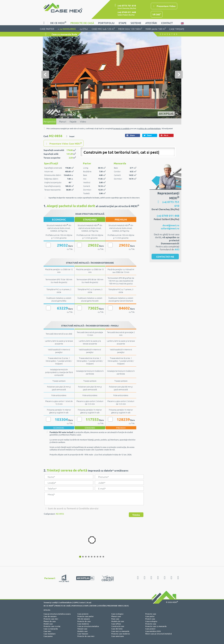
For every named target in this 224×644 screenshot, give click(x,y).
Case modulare (50, 634)
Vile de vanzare (84, 619)
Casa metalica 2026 (153, 631)
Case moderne (83, 624)
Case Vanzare (83, 634)
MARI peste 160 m (156, 29)
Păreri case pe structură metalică (158, 634)
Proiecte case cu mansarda (156, 626)
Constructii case (118, 626)
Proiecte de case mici (86, 636)
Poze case (115, 619)
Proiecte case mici (51, 619)
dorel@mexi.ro (171, 225)
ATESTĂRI (151, 23)
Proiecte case (151, 614)
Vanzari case (82, 629)
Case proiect (150, 629)
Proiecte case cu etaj (52, 626)
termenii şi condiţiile (121, 128)
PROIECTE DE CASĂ (82, 23)
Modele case (82, 631)
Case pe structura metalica (88, 626)
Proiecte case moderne (121, 634)
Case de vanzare (50, 616)
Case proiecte (83, 614)
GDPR (75, 602)
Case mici (47, 631)
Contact (82, 602)
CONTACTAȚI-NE (165, 257)
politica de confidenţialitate (150, 128)
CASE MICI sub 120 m (103, 29)
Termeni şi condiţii (50, 602)
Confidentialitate (65, 602)
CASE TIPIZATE (177, 29)
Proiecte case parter (86, 616)
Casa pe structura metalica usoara (57, 614)
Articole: (47, 610)
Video (83, 121)
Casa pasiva (48, 636)
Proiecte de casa (84, 621)
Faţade (73, 121)
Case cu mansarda (51, 629)
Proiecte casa (151, 624)
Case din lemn (117, 629)
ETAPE (123, 23)
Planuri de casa (50, 621)
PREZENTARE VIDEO (115, 606)
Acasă (89, 602)
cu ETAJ (84, 29)
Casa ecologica (151, 621)
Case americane (118, 636)
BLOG (127, 606)
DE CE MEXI (58, 23)
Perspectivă (50, 121)
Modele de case (118, 621)
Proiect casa (150, 619)
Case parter (150, 616)
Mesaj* (94, 499)
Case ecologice (117, 614)
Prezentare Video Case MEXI (64, 143)
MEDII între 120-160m (130, 29)
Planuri (63, 121)
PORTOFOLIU (106, 23)
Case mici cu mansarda (120, 631)
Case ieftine (116, 624)
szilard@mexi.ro (170, 228)
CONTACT (167, 23)
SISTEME (136, 23)
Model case (48, 624)
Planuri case (116, 616)
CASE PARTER (47, 29)
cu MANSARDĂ (68, 29)
